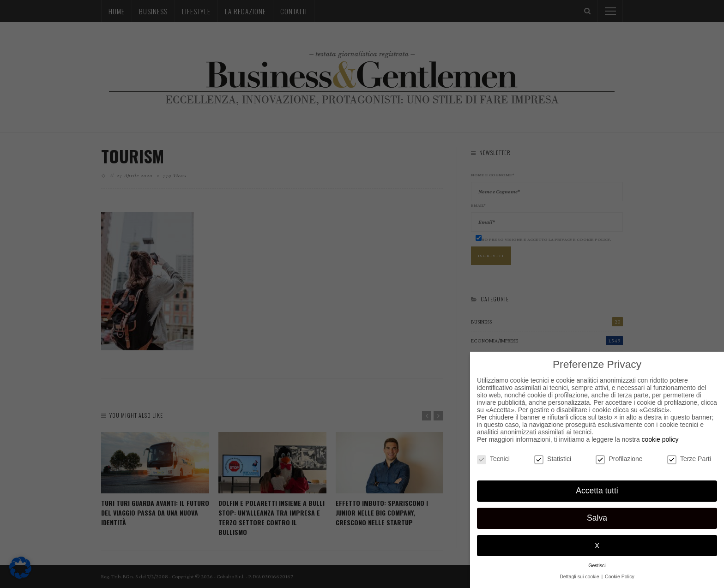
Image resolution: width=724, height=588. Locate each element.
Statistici (553, 459)
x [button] (597, 545)
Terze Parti (689, 459)
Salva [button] (597, 518)
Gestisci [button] (597, 565)
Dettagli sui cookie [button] (580, 576)
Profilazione (619, 459)
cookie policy (660, 439)
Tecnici (493, 459)
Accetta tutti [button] (597, 491)
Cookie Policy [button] (620, 576)
